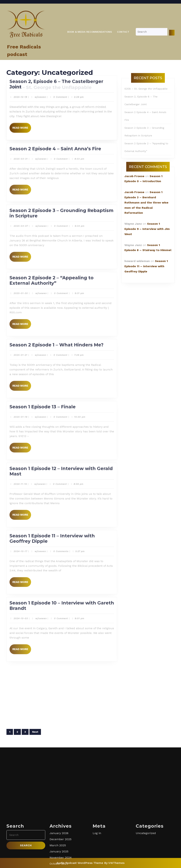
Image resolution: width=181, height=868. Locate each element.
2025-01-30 (21, 24)
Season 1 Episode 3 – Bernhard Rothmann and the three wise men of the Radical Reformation (146, 202)
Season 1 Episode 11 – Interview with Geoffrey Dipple (52, 269)
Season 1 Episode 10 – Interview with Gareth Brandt (62, 336)
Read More (22, 56)
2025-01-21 (20, 86)
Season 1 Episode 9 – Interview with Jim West (147, 229)
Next (35, 732)
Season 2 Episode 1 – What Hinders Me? (56, 76)
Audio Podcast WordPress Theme (80, 863)
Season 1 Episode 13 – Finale (43, 137)
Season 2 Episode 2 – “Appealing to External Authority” (52, 11)
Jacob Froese (134, 176)
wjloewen (41, 24)
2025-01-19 (20, 148)
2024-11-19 (20, 215)
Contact (123, 32)
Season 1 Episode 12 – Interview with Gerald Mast (61, 202)
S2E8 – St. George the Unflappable (146, 89)
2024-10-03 (21, 349)
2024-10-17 (20, 282)
